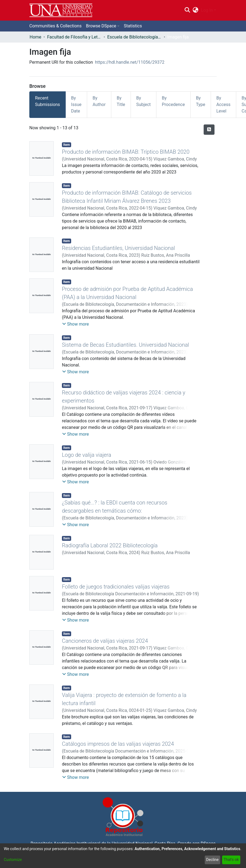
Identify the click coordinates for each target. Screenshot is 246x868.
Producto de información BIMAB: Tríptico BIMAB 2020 (126, 152)
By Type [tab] (201, 101)
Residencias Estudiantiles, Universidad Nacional (118, 248)
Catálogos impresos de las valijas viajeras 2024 (118, 744)
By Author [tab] (99, 101)
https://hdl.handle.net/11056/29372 (130, 62)
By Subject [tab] (143, 101)
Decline (212, 860)
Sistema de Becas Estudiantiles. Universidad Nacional (125, 345)
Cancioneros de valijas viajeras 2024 (105, 641)
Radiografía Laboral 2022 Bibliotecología (110, 545)
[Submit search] (187, 10)
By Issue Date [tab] (76, 105)
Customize (13, 860)
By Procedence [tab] (173, 101)
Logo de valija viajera (86, 455)
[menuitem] (196, 10)
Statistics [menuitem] (133, 26)
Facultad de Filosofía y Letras (74, 37)
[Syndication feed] (209, 130)
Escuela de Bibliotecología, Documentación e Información (134, 37)
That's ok (231, 860)
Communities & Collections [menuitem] (55, 26)
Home (35, 37)
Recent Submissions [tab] (48, 101)
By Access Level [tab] (223, 105)
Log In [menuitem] (207, 10)
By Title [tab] (121, 101)
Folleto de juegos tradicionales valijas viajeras (116, 587)
